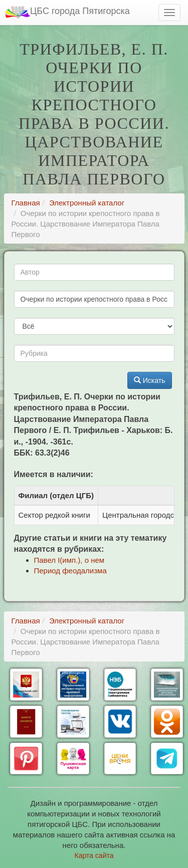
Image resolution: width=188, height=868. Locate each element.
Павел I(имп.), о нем (69, 560)
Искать (150, 380)
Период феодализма (70, 571)
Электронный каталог (87, 203)
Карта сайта (94, 855)
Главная (26, 203)
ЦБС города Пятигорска (67, 12)
